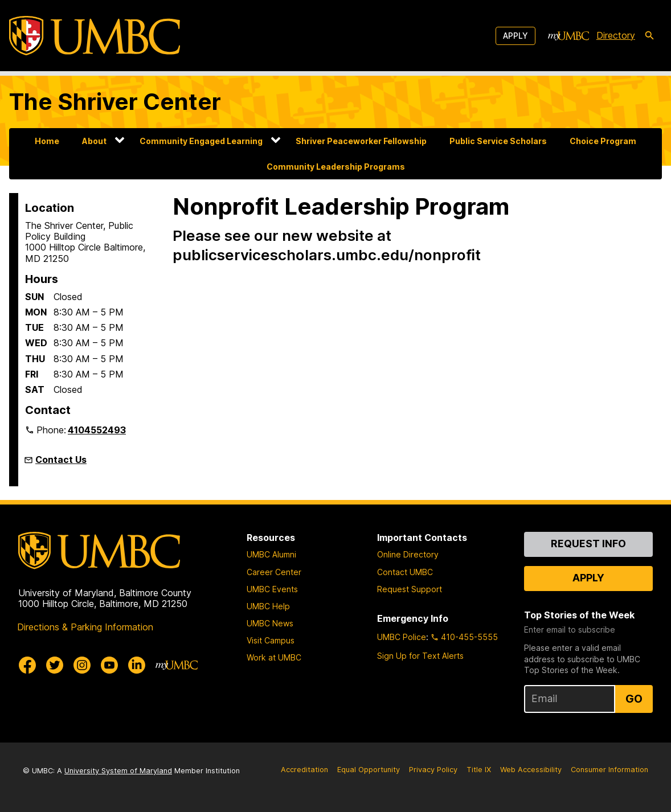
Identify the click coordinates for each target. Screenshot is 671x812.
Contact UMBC (405, 572)
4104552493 (97, 430)
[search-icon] (649, 36)
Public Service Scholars (498, 141)
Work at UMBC (274, 657)
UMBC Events (272, 589)
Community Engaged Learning (201, 141)
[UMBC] (95, 36)
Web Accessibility (531, 770)
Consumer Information (609, 770)
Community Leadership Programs (336, 167)
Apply (515, 36)
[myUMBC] (568, 36)
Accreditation (304, 770)
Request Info (588, 544)
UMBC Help (268, 606)
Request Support (410, 589)
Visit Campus (271, 640)
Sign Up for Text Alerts (420, 656)
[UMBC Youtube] (109, 665)
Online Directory (408, 554)
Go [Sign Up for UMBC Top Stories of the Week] (634, 699)
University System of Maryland (118, 771)
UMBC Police (402, 637)
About (94, 141)
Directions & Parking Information (85, 627)
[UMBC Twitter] (55, 665)
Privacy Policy (433, 770)
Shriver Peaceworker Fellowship (361, 141)
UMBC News (270, 623)
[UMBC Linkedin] (137, 665)
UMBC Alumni (271, 554)
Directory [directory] (616, 35)
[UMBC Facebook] (27, 665)
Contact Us (61, 460)
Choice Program (603, 141)
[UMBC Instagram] (82, 665)
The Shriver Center (115, 102)
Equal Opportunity (369, 770)
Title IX (479, 770)
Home (47, 141)
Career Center (274, 572)
